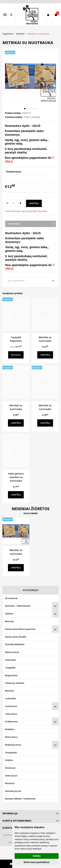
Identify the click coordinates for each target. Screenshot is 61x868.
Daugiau (16, 355)
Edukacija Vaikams (15, 683)
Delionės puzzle (13, 791)
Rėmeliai (10, 691)
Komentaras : (14, 172)
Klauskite (43, 211)
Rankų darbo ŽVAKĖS (16, 637)
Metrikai (9, 621)
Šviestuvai (10, 768)
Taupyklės (10, 668)
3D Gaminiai (11, 598)
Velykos (9, 760)
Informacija (10, 813)
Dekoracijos (11, 776)
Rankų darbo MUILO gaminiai (20, 629)
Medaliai (10, 783)
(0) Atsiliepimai (16, 281)
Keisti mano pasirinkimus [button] (37, 862)
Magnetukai (11, 675)
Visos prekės (31, 513)
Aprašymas (14, 224)
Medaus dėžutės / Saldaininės (20, 799)
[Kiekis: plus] (20, 203)
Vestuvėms (10, 660)
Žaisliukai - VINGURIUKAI (18, 606)
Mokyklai (10, 729)
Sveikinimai (11, 706)
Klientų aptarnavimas (17, 821)
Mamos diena (12, 652)
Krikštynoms (11, 722)
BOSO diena (11, 737)
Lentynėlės (10, 698)
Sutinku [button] (37, 856)
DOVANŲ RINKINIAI (15, 644)
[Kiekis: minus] (7, 203)
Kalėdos (9, 614)
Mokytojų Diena (13, 745)
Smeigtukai (11, 752)
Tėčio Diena (11, 714)
